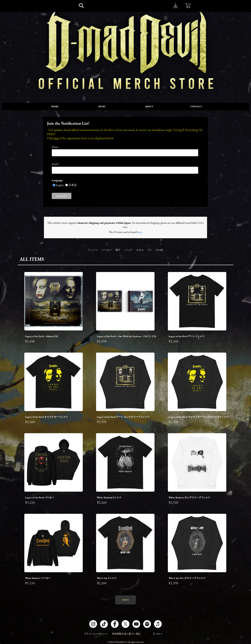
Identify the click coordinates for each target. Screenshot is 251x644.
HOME (55, 106)
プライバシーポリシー (96, 634)
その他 (159, 250)
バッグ (128, 250)
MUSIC (102, 106)
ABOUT (149, 106)
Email (56, 164)
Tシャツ (93, 250)
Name (55, 147)
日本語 (73, 185)
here (57, 138)
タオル (140, 250)
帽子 (118, 250)
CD (150, 250)
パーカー (106, 250)
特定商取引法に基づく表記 (126, 634)
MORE (125, 600)
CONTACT (196, 106)
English (60, 185)
